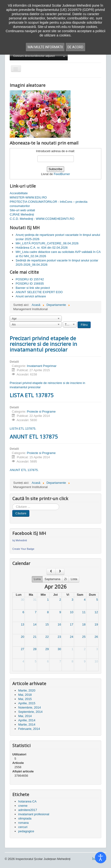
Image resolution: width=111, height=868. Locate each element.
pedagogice (26, 831)
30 (22, 600)
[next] (60, 571)
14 (35, 624)
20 (22, 637)
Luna (37, 579)
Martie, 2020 (27, 690)
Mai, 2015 (25, 699)
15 (47, 624)
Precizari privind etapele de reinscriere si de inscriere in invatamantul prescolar (43, 344)
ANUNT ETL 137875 (34, 436)
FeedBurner (62, 174)
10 (71, 612)
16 (59, 624)
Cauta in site (12, 504)
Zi (65, 579)
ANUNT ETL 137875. (24, 470)
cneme (23, 806)
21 (35, 637)
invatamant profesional (34, 814)
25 (84, 637)
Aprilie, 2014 (27, 720)
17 (71, 624)
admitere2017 (28, 810)
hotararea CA (27, 801)
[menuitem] (39, 56)
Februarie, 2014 (29, 729)
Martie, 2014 (27, 725)
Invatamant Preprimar (42, 366)
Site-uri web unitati (22, 210)
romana (23, 823)
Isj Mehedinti (20, 540)
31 (35, 600)
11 (84, 612)
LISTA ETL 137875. (23, 429)
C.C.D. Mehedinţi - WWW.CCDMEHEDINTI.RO (42, 219)
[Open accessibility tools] (101, 858)
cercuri (23, 827)
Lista (74, 579)
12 (96, 612)
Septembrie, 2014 (30, 712)
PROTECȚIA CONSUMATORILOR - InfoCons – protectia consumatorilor (49, 204)
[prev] (51, 571)
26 (96, 637)
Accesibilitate (19, 193)
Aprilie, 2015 (27, 703)
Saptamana (52, 579)
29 (47, 649)
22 (47, 637)
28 (35, 649)
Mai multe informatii (45, 47)
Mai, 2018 (25, 695)
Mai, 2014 (25, 716)
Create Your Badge (23, 549)
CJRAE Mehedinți (22, 214)
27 (22, 649)
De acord (75, 47)
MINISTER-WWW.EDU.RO (28, 197)
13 (22, 624)
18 (84, 624)
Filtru (84, 325)
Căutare (21, 513)
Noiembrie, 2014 (29, 707)
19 (96, 624)
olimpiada (25, 818)
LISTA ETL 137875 (32, 395)
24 (71, 637)
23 (59, 637)
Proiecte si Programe (41, 412)
